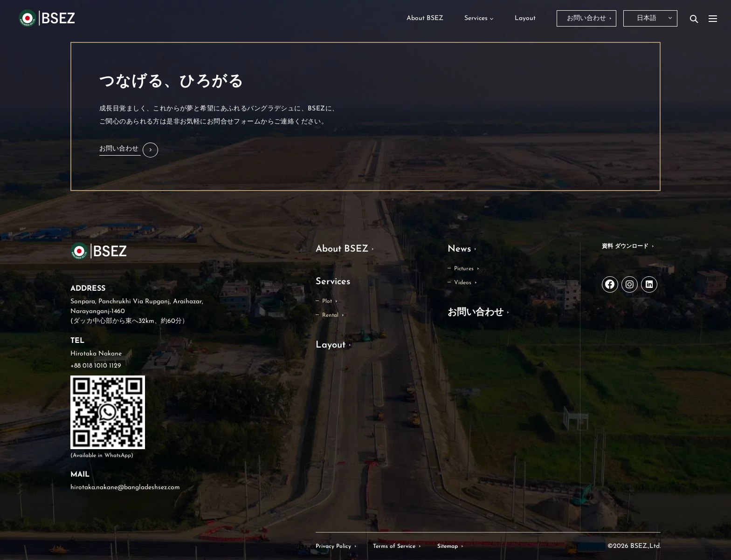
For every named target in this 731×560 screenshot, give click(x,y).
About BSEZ (342, 249)
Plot (327, 301)
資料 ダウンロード (625, 246)
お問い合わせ (476, 313)
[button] (129, 150)
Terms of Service (394, 546)
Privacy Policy (333, 546)
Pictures (464, 269)
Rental (330, 315)
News (459, 249)
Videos (463, 283)
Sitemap (448, 546)
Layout (331, 345)
